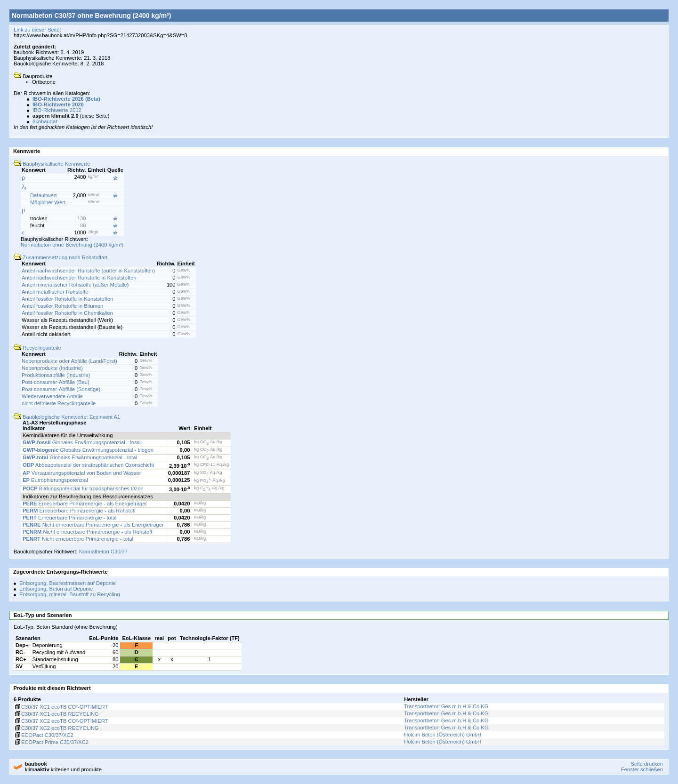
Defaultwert (44, 195)
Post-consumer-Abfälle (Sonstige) (61, 389)
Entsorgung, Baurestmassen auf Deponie (68, 583)
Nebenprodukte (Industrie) (52, 368)
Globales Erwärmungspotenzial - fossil (82, 442)
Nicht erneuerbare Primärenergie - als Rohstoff (87, 532)
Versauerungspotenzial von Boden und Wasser (82, 473)
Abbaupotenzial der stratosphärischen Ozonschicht (88, 465)
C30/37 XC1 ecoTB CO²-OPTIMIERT (61, 707)
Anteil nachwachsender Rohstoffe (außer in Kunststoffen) (88, 271)
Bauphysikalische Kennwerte (52, 164)
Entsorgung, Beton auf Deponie (56, 589)
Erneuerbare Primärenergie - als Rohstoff (79, 511)
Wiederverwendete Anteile (52, 396)
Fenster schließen (642, 769)
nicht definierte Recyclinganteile (59, 403)
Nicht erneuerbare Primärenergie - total (78, 539)
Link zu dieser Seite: (37, 30)
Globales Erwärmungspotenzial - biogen (88, 450)
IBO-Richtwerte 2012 (57, 110)
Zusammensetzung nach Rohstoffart (61, 257)
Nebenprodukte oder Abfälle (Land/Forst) (69, 361)
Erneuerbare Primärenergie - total (70, 518)
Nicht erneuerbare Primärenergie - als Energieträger (93, 525)
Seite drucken (646, 764)
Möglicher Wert (48, 202)
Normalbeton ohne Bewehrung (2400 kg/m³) (72, 245)
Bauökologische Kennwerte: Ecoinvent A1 (67, 417)
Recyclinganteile (37, 348)
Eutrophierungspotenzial (55, 480)
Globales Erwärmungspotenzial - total (80, 457)
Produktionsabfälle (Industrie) (56, 375)
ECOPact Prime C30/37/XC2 (51, 742)
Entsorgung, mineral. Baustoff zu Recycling (70, 594)
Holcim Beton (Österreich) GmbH (443, 735)
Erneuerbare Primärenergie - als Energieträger (85, 504)
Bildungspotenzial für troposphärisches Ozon (83, 488)
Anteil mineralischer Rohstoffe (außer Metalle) (75, 285)
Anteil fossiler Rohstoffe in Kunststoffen (67, 299)
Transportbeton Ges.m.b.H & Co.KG (446, 706)
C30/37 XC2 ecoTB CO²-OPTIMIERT (61, 721)
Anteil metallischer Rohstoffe (55, 292)
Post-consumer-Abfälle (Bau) (56, 382)
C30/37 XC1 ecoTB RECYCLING (56, 714)
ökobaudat (45, 121)
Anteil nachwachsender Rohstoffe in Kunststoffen (79, 278)
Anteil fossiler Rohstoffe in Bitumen (62, 306)
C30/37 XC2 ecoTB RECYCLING (56, 728)
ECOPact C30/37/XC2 (44, 735)
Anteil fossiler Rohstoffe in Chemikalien (67, 313)
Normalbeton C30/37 (103, 552)
